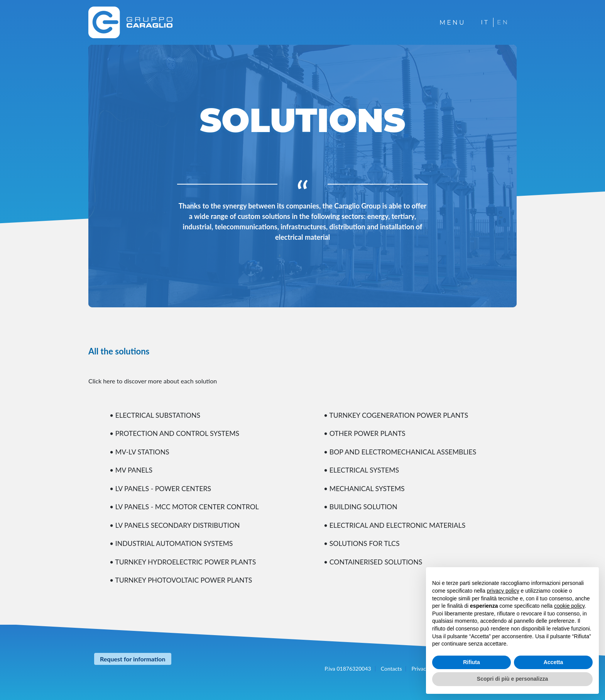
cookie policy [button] (569, 606)
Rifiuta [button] (471, 662)
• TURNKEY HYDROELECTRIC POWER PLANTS (184, 560)
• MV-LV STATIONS (141, 451)
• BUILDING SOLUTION (361, 506)
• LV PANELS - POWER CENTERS (161, 488)
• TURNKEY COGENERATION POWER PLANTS (397, 415)
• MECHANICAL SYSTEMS (365, 488)
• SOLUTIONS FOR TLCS (362, 542)
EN (503, 22)
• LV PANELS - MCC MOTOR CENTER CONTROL (186, 506)
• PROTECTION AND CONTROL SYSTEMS (176, 433)
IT (484, 22)
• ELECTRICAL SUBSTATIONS (156, 415)
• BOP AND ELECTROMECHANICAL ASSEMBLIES (401, 451)
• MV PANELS (131, 469)
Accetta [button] (553, 662)
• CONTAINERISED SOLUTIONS (374, 560)
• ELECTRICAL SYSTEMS (362, 469)
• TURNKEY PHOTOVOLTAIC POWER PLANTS (182, 578)
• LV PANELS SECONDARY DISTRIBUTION (176, 524)
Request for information (133, 657)
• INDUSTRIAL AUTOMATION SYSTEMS (172, 542)
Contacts (391, 667)
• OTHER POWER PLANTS (365, 433)
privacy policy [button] (503, 591)
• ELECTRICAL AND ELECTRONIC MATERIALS (396, 524)
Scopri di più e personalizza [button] (512, 679)
